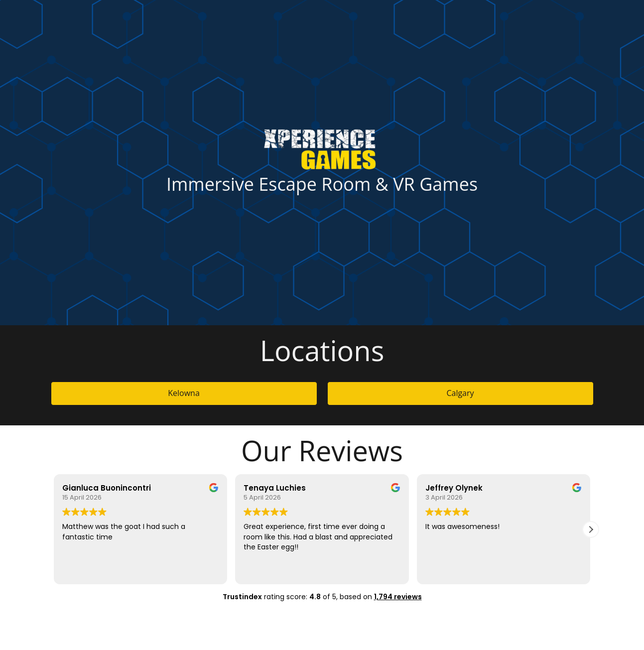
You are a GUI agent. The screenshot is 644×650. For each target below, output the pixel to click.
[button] (591, 529)
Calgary (460, 393)
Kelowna (184, 393)
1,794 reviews (398, 597)
